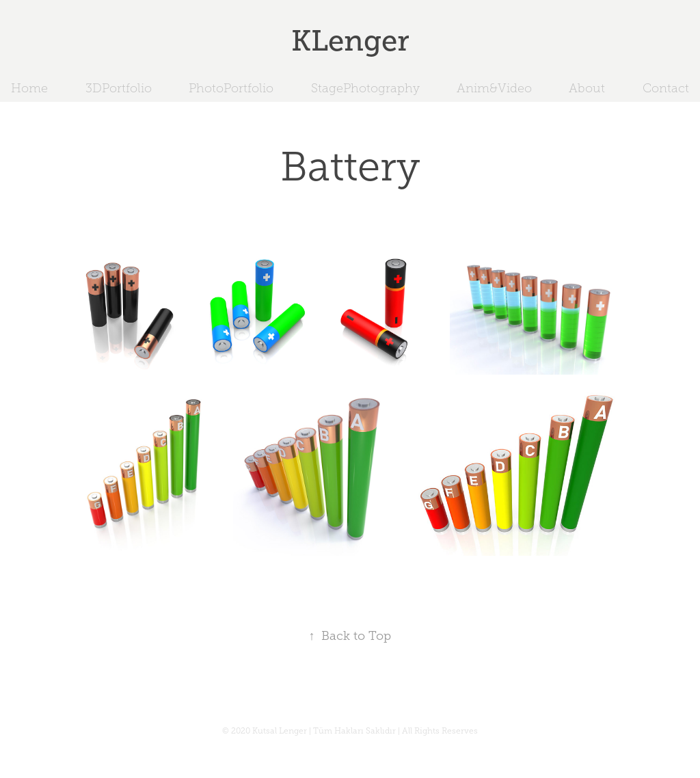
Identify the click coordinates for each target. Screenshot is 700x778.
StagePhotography (365, 88)
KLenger (350, 41)
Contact (666, 88)
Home (29, 88)
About (587, 88)
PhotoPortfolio (231, 88)
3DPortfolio (119, 88)
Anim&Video (494, 88)
